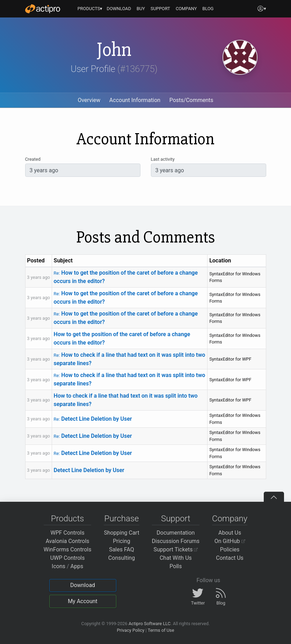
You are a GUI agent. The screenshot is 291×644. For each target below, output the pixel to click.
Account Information (135, 100)
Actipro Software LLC (150, 624)
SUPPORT (160, 9)
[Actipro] (43, 9)
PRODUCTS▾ (90, 9)
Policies (230, 549)
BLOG (208, 9)
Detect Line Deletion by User (93, 419)
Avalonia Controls (68, 541)
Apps (77, 566)
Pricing (122, 541)
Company (230, 519)
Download (83, 585)
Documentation (176, 533)
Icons (59, 566)
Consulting (122, 558)
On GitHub (230, 541)
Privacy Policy (130, 630)
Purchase (122, 519)
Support (176, 519)
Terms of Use (161, 630)
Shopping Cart (121, 533)
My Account (83, 601)
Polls (176, 566)
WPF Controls (68, 533)
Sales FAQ (122, 549)
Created (33, 159)
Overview (89, 100)
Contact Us (230, 558)
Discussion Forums (176, 541)
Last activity (163, 159)
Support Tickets (176, 549)
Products (68, 519)
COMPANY (186, 9)
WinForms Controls (68, 549)
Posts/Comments (191, 100)
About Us (230, 533)
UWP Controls (68, 558)
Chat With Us (176, 558)
